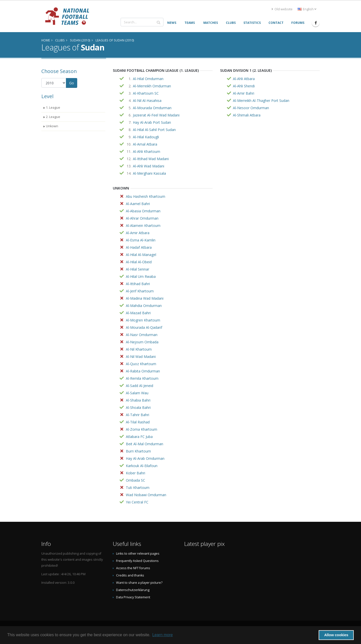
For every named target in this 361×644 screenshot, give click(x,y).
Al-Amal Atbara (145, 144)
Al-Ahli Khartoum (147, 151)
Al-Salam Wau (137, 393)
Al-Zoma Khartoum (142, 429)
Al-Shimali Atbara (247, 115)
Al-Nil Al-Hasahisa (147, 101)
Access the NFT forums (133, 568)
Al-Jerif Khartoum (140, 291)
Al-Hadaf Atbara (139, 247)
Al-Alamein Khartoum (143, 226)
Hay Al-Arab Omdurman (145, 458)
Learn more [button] (162, 635)
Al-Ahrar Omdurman (142, 218)
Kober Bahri (136, 473)
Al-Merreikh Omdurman (152, 86)
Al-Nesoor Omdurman (251, 108)
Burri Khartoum (138, 451)
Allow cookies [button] (336, 635)
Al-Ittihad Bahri (138, 284)
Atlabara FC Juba (139, 437)
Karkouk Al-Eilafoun (142, 466)
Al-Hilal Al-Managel (141, 255)
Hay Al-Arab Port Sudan (152, 122)
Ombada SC (136, 480)
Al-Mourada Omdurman (152, 108)
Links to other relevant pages (138, 554)
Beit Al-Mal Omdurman (145, 444)
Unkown (52, 126)
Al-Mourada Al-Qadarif (144, 327)
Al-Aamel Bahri (138, 204)
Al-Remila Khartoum (142, 378)
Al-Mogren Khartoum (143, 320)
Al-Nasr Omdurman (142, 335)
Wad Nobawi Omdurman (146, 495)
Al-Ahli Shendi (244, 86)
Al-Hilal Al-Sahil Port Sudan (154, 130)
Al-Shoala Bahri (138, 407)
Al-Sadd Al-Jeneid (140, 386)
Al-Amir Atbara (138, 233)
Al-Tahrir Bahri (138, 415)
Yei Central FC (137, 502)
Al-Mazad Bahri (138, 313)
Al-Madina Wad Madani (145, 298)
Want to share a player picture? (139, 583)
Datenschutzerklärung (133, 590)
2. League (53, 117)
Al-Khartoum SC (146, 93)
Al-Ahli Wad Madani (149, 166)
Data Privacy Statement (133, 597)
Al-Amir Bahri (244, 93)
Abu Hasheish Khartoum (146, 196)
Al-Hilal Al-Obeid (139, 262)
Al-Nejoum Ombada (142, 342)
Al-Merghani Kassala (149, 173)
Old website (282, 9)
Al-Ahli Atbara (244, 79)
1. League (53, 108)
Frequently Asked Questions (137, 561)
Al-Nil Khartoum (139, 349)
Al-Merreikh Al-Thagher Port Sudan (261, 101)
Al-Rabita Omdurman (143, 371)
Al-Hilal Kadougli (146, 137)
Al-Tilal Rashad (138, 422)
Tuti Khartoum (138, 488)
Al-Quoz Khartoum (141, 364)
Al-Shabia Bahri (138, 400)
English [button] (307, 9)
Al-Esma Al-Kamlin (141, 240)
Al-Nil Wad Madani (141, 357)
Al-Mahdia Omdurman (144, 306)
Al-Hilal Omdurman (148, 79)
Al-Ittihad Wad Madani (151, 159)
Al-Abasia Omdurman (143, 211)
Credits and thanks (130, 575)
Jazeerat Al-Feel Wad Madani (156, 115)
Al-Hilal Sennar (138, 269)
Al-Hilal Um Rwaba (141, 276)
